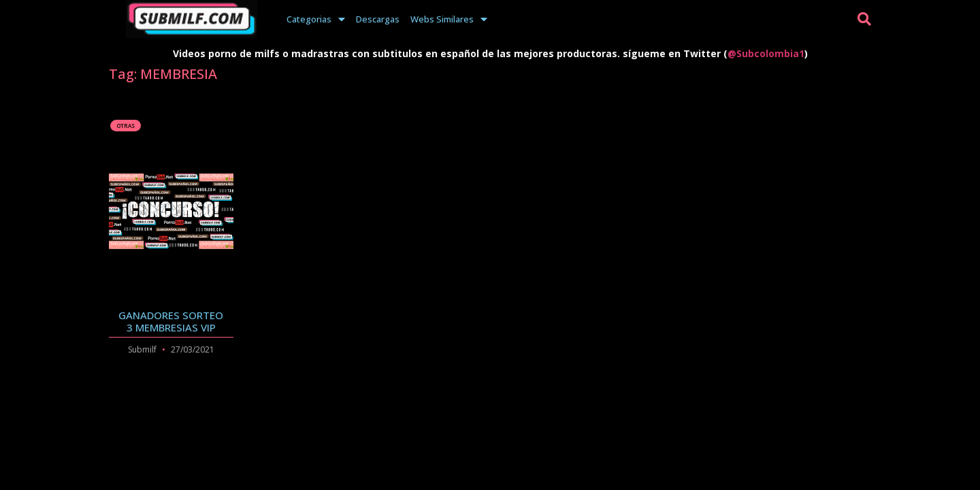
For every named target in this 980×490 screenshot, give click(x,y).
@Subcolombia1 (766, 53)
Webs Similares (449, 19)
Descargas (378, 19)
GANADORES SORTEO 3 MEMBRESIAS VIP (171, 321)
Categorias (316, 19)
